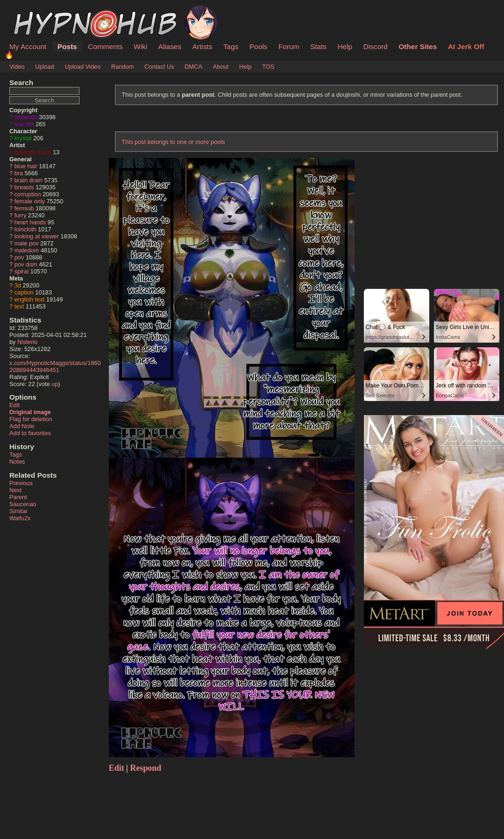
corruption (28, 194)
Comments (105, 47)
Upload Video (83, 67)
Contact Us (159, 67)
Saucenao (23, 504)
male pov (27, 243)
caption (24, 292)
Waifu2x (20, 518)
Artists (202, 47)
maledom (27, 250)
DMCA (193, 67)
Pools (258, 47)
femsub (24, 208)
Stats (318, 47)
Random (122, 67)
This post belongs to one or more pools (173, 142)
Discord (376, 47)
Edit (14, 405)
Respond (146, 768)
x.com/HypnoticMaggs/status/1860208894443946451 (55, 366)
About (221, 67)
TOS (268, 67)
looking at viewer (37, 236)
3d (18, 285)
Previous (21, 483)
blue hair (26, 166)
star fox (24, 124)
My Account (28, 47)
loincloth (25, 229)
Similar (18, 511)
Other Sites (418, 47)
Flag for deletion (31, 419)
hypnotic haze (33, 152)
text (19, 306)
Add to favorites (30, 433)
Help (345, 47)
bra (19, 173)
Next (15, 490)
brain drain (28, 180)
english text (30, 299)
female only (30, 201)
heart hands (30, 222)
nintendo (26, 117)
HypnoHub (35, 11)
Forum (289, 47)
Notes (17, 462)
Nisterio (27, 342)
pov (19, 257)
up (55, 384)
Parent (18, 497)
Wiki (140, 47)
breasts (24, 187)
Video (17, 67)
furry (21, 215)
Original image (30, 412)
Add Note (22, 426)
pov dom (26, 264)
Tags (231, 47)
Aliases (170, 47)
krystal (23, 138)
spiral (22, 271)
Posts (67, 47)
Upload (45, 67)
